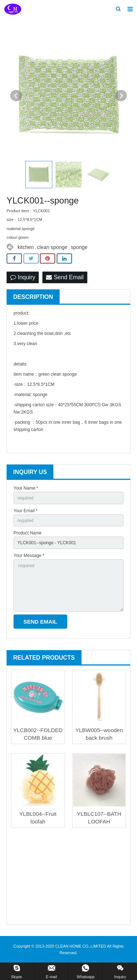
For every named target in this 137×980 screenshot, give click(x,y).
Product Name (28, 533)
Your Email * (26, 511)
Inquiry (23, 277)
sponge (79, 247)
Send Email (65, 277)
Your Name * (26, 488)
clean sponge (52, 247)
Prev (16, 96)
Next (121, 96)
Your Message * (29, 556)
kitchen (26, 247)
